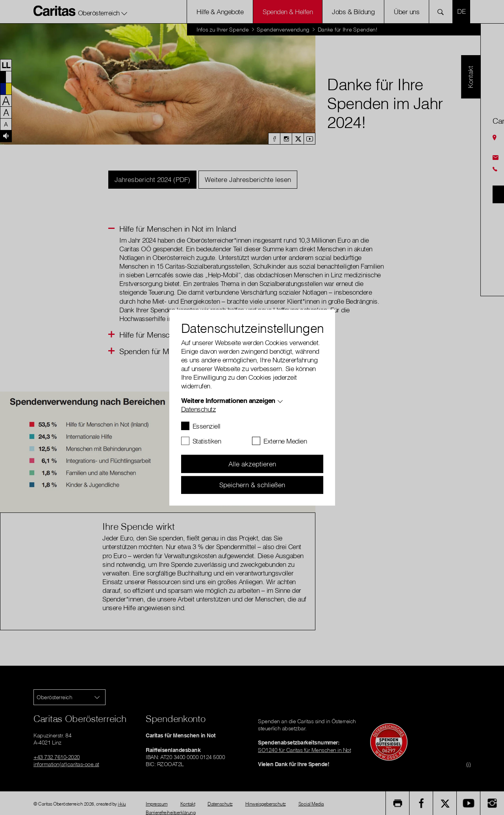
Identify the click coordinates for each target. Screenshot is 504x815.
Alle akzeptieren (252, 464)
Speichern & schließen (252, 485)
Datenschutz (199, 409)
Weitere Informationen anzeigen (228, 400)
